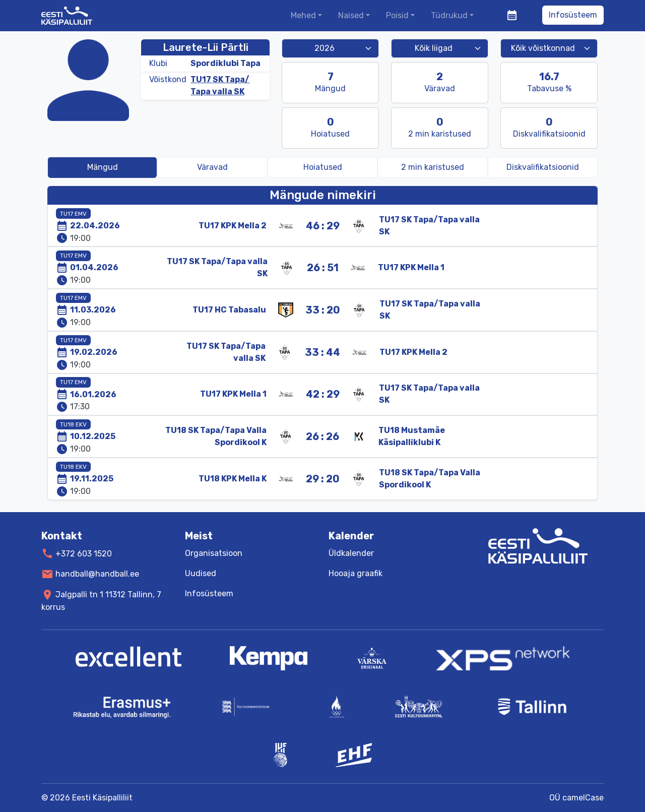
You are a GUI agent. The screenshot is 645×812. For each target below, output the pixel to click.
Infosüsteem (573, 15)
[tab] (432, 167)
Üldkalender (351, 553)
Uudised (201, 573)
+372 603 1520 (84, 553)
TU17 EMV (73, 214)
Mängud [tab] (103, 167)
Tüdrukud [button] (449, 15)
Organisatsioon (214, 553)
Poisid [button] (397, 15)
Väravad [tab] (212, 167)
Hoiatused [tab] (323, 167)
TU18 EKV (73, 424)
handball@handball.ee (97, 574)
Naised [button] (351, 15)
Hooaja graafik (356, 573)
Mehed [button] (303, 15)
